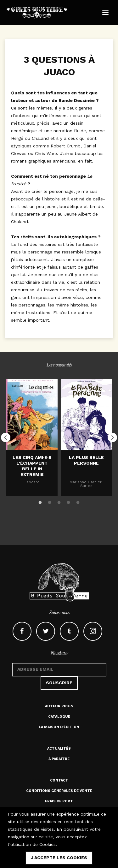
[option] (32, 438)
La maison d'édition (59, 727)
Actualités (59, 749)
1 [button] (40, 502)
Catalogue (59, 717)
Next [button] (112, 437)
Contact (59, 780)
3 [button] (59, 502)
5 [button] (78, 502)
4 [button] (69, 502)
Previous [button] (6, 437)
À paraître (59, 759)
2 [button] (50, 502)
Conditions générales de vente (59, 791)
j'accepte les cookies (59, 858)
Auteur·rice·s (59, 706)
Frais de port (59, 801)
